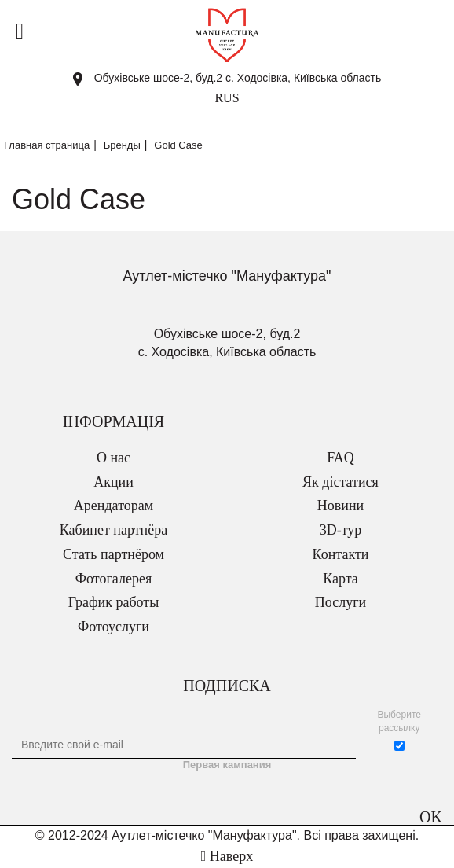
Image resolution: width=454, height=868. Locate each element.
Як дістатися (340, 482)
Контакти (341, 554)
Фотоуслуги (113, 627)
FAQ (340, 458)
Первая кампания (227, 765)
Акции (113, 482)
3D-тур (341, 530)
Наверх (227, 856)
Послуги (340, 602)
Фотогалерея (113, 579)
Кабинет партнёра (113, 530)
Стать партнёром (113, 554)
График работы (114, 602)
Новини (340, 506)
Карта (340, 579)
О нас (113, 458)
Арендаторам (113, 506)
